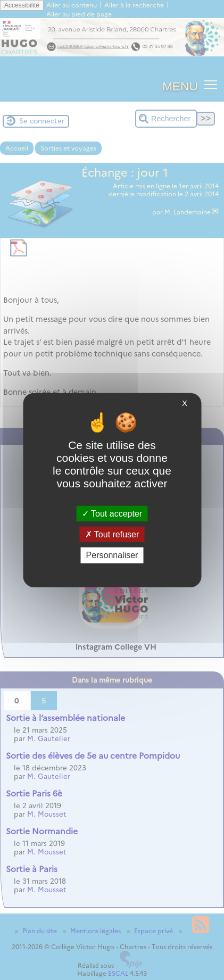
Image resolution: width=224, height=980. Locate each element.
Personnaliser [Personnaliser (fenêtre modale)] (112, 555)
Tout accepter (112, 514)
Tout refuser (112, 534)
